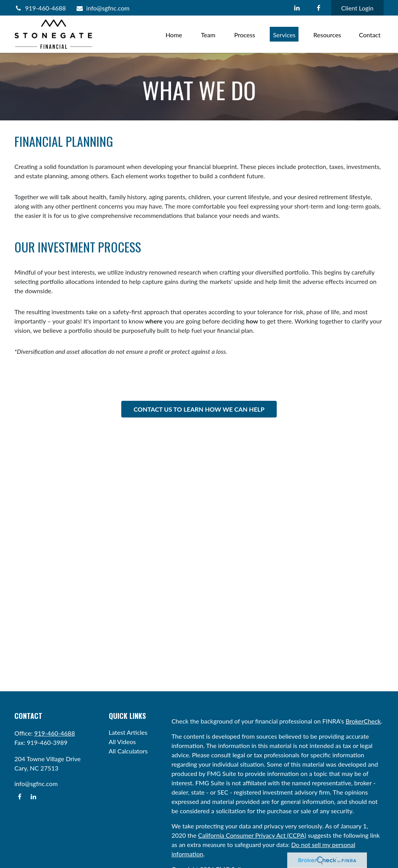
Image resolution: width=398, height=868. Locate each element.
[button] (174, 34)
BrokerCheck (363, 721)
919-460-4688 (40, 8)
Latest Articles (128, 732)
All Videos (122, 742)
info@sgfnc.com (102, 8)
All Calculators (128, 751)
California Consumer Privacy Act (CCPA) (252, 835)
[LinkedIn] (297, 8)
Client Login (357, 8)
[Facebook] (319, 8)
